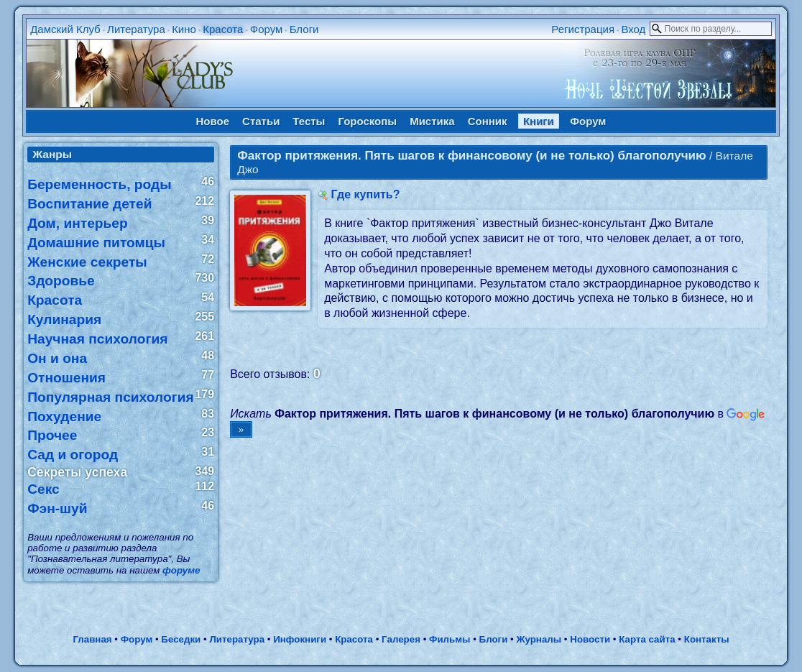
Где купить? (366, 194)
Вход (633, 29)
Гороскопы (367, 121)
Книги (539, 121)
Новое (213, 121)
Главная (92, 639)
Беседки (181, 639)
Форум (267, 29)
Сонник (488, 121)
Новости (590, 639)
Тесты (309, 121)
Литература (136, 29)
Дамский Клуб (65, 29)
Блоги (304, 29)
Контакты (707, 639)
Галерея (401, 639)
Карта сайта (647, 639)
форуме (181, 570)
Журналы (539, 639)
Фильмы (450, 639)
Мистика (432, 121)
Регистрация (583, 29)
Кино (184, 29)
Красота (223, 29)
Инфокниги (300, 639)
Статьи (261, 121)
